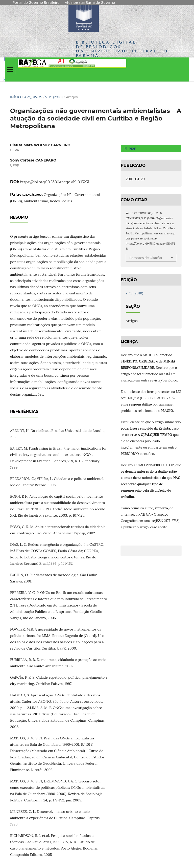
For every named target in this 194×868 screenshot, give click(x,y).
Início (16, 97)
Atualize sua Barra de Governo (90, 2)
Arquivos (33, 97)
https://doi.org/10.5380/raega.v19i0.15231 (55, 182)
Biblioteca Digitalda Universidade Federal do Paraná (122, 49)
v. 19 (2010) (54, 97)
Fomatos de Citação (146, 258)
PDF (132, 149)
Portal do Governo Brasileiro (36, 2)
